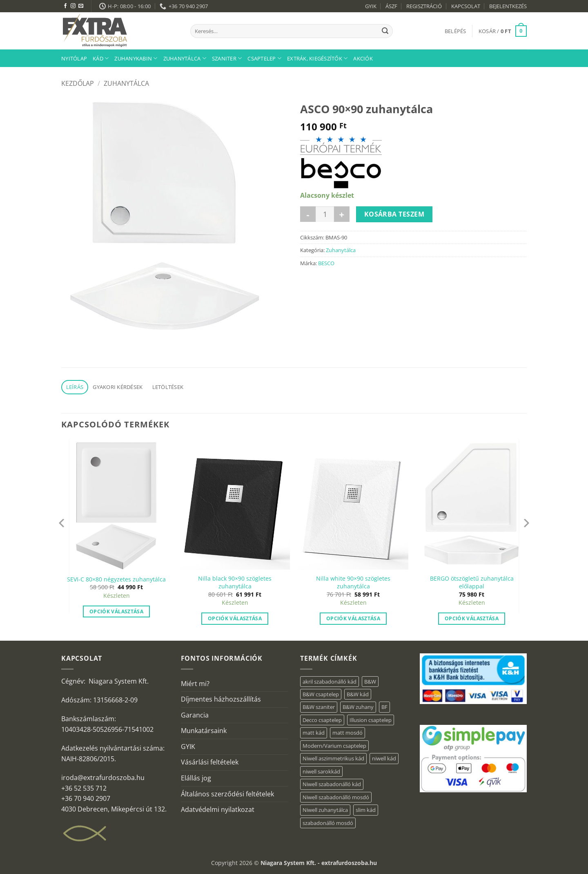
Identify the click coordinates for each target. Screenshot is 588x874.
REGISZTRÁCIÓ (424, 6)
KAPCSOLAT (466, 6)
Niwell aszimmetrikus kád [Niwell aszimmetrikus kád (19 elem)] (333, 758)
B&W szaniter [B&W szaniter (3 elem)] (319, 707)
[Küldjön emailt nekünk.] (81, 6)
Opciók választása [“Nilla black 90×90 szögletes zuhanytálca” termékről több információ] (235, 618)
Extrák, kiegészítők (317, 58)
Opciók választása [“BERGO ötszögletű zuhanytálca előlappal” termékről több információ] (472, 618)
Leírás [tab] (75, 387)
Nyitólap (74, 58)
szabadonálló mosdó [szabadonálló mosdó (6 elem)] (328, 823)
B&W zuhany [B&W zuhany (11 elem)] (358, 707)
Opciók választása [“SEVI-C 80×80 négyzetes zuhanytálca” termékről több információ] (116, 611)
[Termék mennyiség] (325, 214)
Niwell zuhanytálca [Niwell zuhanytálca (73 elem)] (325, 810)
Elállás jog (196, 778)
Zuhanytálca (185, 58)
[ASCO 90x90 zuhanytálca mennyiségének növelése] (342, 214)
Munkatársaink (204, 731)
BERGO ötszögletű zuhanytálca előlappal (472, 582)
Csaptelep (264, 58)
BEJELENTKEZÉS (508, 6)
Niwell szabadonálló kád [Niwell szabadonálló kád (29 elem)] (332, 784)
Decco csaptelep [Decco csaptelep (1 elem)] (322, 720)
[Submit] (385, 31)
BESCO (326, 263)
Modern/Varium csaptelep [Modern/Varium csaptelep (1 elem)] (334, 746)
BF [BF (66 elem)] (384, 707)
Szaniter (227, 58)
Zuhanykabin (136, 58)
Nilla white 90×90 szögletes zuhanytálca (353, 582)
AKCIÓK (363, 58)
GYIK (371, 6)
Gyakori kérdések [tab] (118, 387)
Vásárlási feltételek (210, 762)
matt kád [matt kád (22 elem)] (314, 733)
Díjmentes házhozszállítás (221, 699)
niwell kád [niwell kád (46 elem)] (384, 758)
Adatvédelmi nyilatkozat (218, 809)
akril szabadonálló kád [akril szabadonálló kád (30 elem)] (330, 682)
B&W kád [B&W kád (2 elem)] (358, 694)
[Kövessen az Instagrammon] (73, 6)
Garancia (195, 715)
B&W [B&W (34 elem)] (370, 682)
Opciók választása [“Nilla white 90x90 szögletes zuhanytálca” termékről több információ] (353, 618)
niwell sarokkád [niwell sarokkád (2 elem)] (321, 771)
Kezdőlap (78, 83)
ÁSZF (391, 6)
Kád (101, 58)
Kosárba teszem (394, 214)
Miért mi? (195, 684)
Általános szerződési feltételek (227, 794)
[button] (455, 31)
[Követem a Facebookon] (65, 6)
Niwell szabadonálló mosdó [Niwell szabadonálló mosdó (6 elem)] (336, 797)
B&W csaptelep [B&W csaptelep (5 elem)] (321, 694)
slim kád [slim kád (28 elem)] (366, 810)
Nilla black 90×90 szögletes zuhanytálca (235, 582)
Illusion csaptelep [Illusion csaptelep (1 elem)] (371, 720)
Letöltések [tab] (168, 387)
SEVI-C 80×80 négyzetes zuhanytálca (116, 579)
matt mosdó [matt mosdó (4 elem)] (347, 733)
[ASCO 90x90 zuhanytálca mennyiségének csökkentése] (308, 214)
